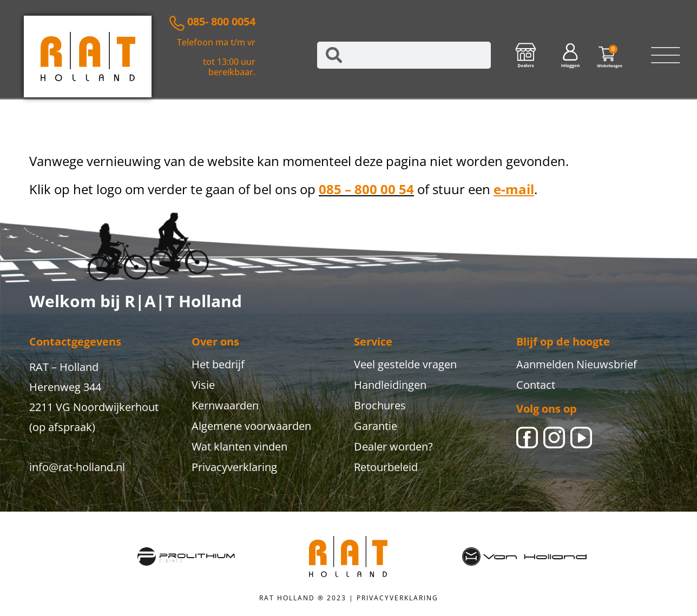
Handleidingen (390, 385)
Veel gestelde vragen (405, 364)
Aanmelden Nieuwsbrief (577, 364)
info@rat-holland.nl (77, 467)
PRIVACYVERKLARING (397, 598)
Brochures (380, 405)
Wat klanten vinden (239, 446)
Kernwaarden (225, 405)
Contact (536, 385)
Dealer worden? (393, 446)
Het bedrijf (218, 364)
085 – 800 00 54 (366, 189)
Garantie (376, 426)
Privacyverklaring (234, 467)
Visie (203, 385)
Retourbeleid (386, 467)
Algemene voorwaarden (251, 426)
